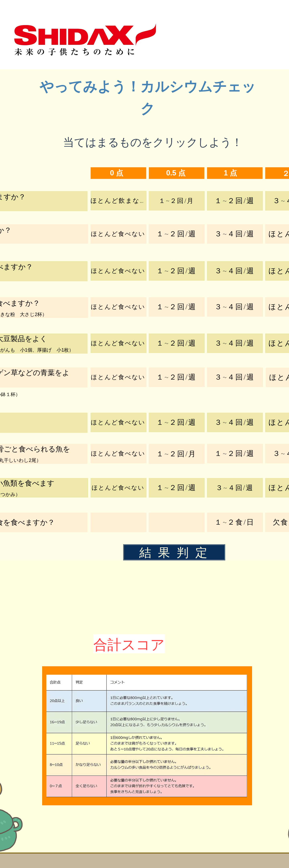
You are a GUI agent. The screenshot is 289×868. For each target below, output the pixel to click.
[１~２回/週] (235, 201)
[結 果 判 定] (174, 552)
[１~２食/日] (235, 522)
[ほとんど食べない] (119, 234)
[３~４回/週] (235, 234)
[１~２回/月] (177, 201)
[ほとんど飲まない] (119, 201)
